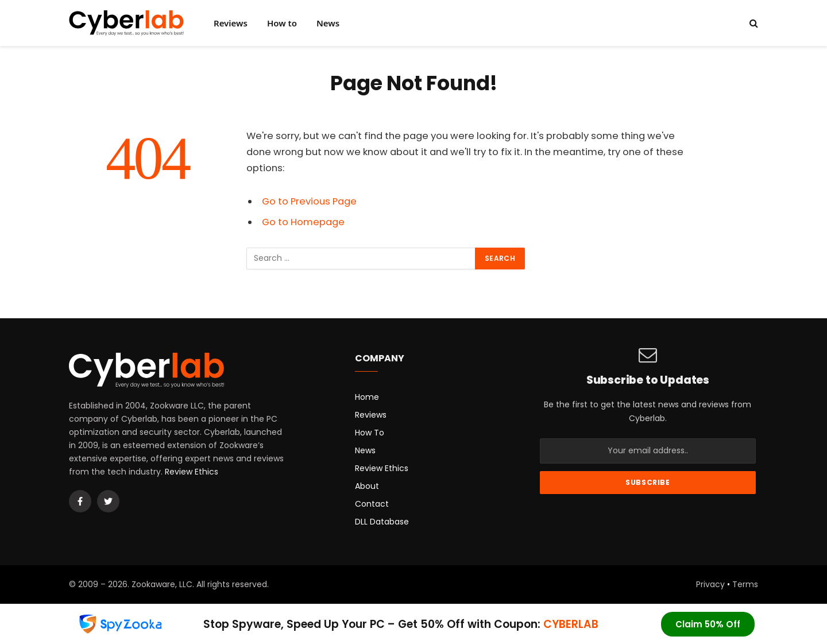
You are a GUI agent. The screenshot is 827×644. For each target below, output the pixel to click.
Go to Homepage (303, 222)
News (328, 23)
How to (282, 23)
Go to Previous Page (309, 201)
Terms (745, 584)
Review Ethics (192, 472)
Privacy (710, 584)
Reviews (231, 23)
